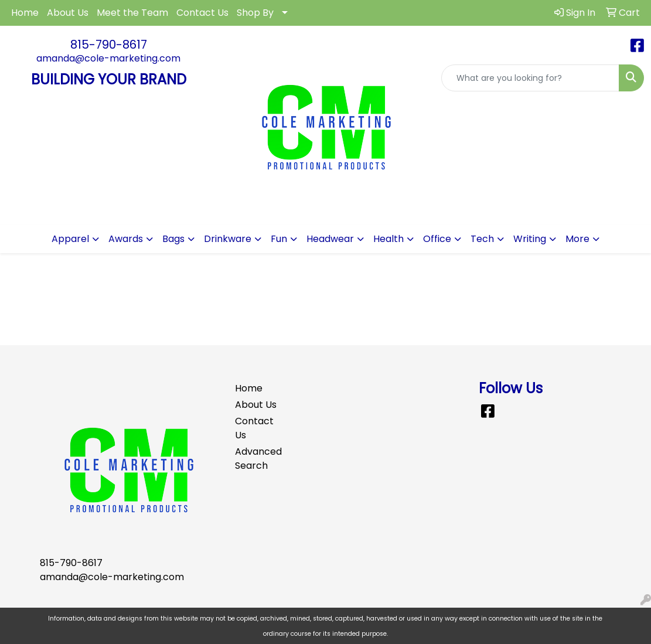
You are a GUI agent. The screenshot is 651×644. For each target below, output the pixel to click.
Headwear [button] (330, 239)
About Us (68, 13)
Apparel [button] (70, 239)
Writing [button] (530, 239)
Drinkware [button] (228, 239)
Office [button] (437, 239)
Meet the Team (132, 13)
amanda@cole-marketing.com (108, 58)
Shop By (255, 13)
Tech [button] (482, 239)
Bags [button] (173, 239)
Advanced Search (258, 459)
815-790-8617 (109, 45)
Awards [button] (126, 239)
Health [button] (388, 239)
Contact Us (202, 13)
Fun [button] (279, 239)
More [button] (577, 239)
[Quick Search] (530, 78)
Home (25, 13)
